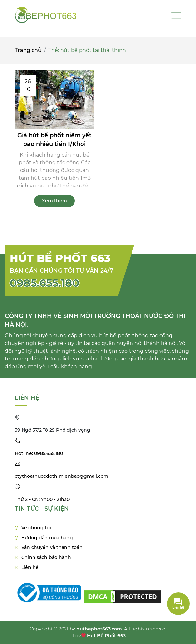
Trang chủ (28, 50)
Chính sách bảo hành (46, 557)
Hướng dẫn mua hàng (47, 538)
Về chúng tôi (36, 528)
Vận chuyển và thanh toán (52, 547)
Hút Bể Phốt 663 (106, 636)
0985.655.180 (44, 283)
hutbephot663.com (99, 629)
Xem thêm (54, 201)
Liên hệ (30, 567)
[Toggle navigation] (176, 15)
